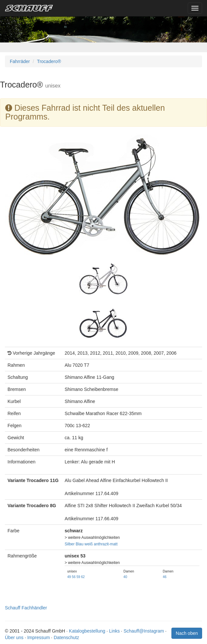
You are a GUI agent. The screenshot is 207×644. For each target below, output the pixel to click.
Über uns (14, 637)
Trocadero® (49, 61)
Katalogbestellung (87, 631)
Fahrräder (20, 61)
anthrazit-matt (106, 544)
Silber (70, 544)
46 (165, 577)
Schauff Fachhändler (26, 608)
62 (83, 577)
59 (78, 577)
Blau (80, 544)
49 (69, 577)
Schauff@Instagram (144, 631)
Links (114, 631)
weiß (89, 544)
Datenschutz (66, 637)
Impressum (38, 637)
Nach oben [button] (187, 633)
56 (74, 577)
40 (125, 577)
